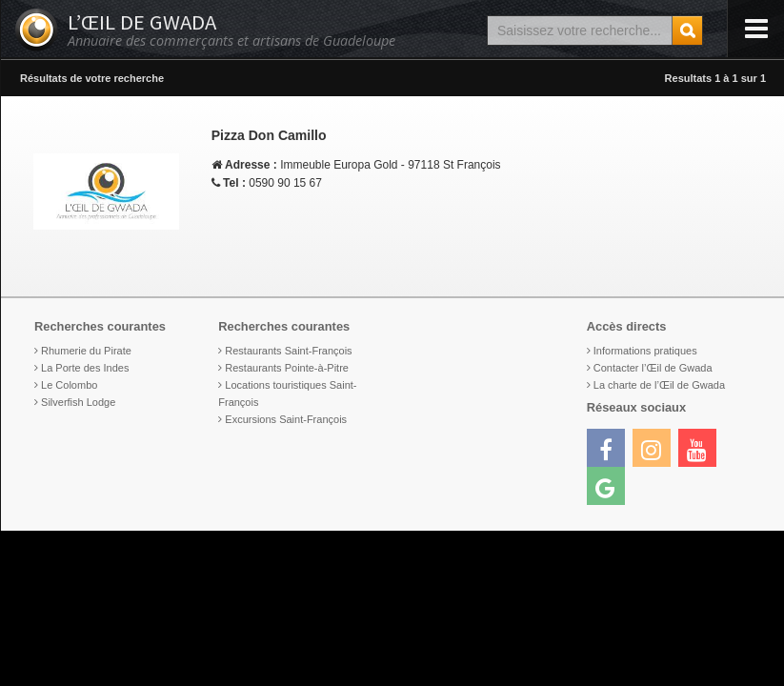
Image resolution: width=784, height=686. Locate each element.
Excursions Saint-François (286, 419)
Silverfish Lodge (78, 402)
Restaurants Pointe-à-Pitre (287, 368)
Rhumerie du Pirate (86, 351)
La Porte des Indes (85, 368)
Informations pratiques (645, 351)
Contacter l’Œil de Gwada (653, 368)
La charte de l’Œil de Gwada (659, 385)
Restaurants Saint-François (288, 351)
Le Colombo (69, 385)
